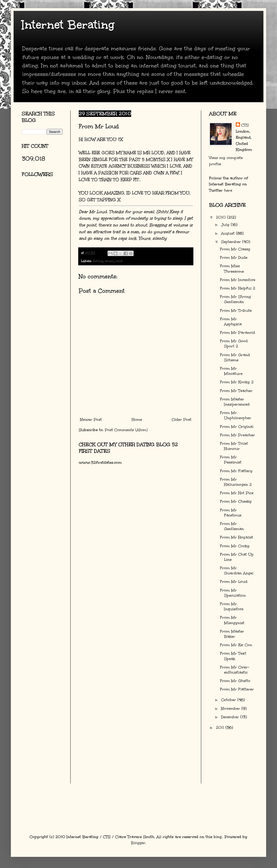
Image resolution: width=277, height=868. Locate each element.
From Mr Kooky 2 (237, 382)
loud (119, 261)
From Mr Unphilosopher (236, 415)
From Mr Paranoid (237, 333)
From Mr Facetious (231, 513)
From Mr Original (237, 427)
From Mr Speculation (233, 593)
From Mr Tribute (236, 311)
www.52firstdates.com (100, 463)
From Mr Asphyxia (231, 322)
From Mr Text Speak (233, 656)
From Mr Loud (234, 582)
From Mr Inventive (238, 280)
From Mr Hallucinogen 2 (236, 482)
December (231, 717)
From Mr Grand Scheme (235, 357)
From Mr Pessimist (231, 460)
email (109, 261)
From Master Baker (232, 634)
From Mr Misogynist (232, 620)
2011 (221, 728)
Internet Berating (68, 25)
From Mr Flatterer (237, 689)
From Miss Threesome (232, 269)
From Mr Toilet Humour (234, 446)
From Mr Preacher (237, 435)
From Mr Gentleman (232, 526)
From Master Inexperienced (235, 402)
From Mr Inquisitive (232, 606)
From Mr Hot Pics (237, 493)
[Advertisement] (46, 246)
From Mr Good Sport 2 (234, 344)
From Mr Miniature (231, 371)
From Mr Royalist (237, 537)
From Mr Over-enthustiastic (235, 670)
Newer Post (91, 420)
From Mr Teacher (236, 391)
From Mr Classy (235, 249)
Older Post (182, 420)
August (229, 233)
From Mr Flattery (236, 471)
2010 (221, 217)
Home (137, 420)
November (231, 709)
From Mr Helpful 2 (238, 288)
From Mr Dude (234, 258)
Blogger (138, 843)
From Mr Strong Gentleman (235, 299)
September (232, 242)
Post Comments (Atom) (126, 430)
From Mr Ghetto (235, 681)
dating (98, 261)
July (226, 225)
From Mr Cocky (235, 546)
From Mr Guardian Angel (237, 571)
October (229, 700)
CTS (245, 125)
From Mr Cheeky (236, 501)
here (228, 190)
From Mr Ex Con (236, 645)
